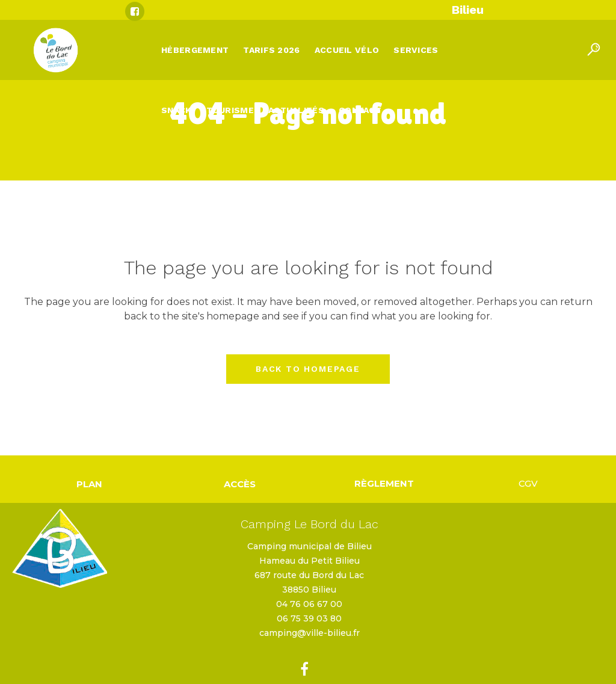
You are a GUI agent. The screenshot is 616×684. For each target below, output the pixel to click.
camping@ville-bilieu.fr (310, 633)
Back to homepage (308, 369)
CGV (528, 483)
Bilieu (468, 10)
